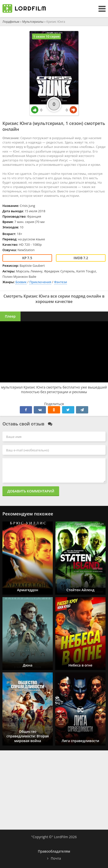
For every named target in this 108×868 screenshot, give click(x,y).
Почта (56, 858)
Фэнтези (60, 282)
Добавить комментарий (31, 491)
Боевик (21, 282)
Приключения (40, 282)
